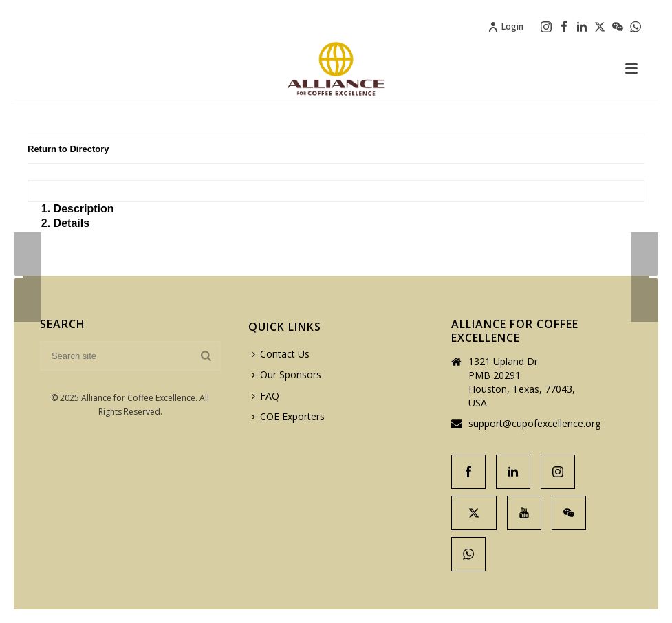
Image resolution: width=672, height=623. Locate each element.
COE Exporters (288, 416)
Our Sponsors (286, 374)
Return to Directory (68, 149)
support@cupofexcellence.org (534, 424)
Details (72, 223)
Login (506, 26)
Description (84, 209)
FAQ (265, 396)
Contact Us (281, 354)
